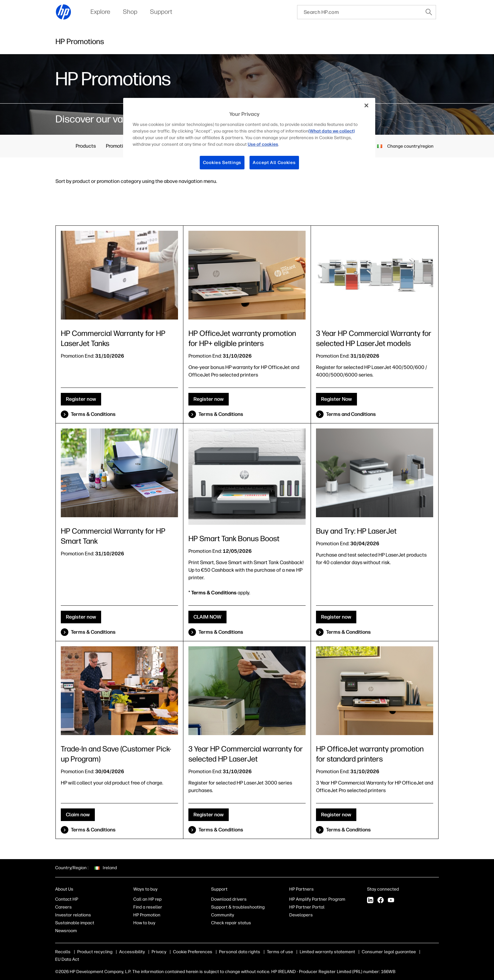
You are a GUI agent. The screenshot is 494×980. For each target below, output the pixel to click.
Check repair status (231, 923)
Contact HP (67, 899)
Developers (301, 915)
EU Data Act (67, 959)
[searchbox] (360, 12)
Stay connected (383, 889)
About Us (64, 889)
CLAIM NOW (207, 617)
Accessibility (132, 952)
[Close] (366, 105)
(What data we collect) (332, 131)
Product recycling (95, 952)
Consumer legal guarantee (389, 952)
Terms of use (280, 952)
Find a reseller (148, 907)
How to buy (144, 923)
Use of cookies (263, 144)
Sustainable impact (75, 923)
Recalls (63, 952)
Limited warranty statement (327, 952)
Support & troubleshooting (238, 907)
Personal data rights (240, 952)
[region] (249, 139)
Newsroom (66, 931)
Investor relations (73, 915)
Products (86, 146)
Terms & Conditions (93, 414)
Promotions (119, 146)
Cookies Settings (222, 163)
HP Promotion (147, 915)
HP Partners (302, 889)
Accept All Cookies (274, 163)
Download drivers (229, 899)
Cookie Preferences (193, 952)
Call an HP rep (147, 899)
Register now (81, 399)
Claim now (78, 815)
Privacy (159, 952)
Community (223, 915)
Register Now (336, 399)
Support (219, 889)
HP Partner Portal (307, 907)
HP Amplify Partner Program (317, 899)
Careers (63, 907)
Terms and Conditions (351, 414)
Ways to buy (145, 889)
